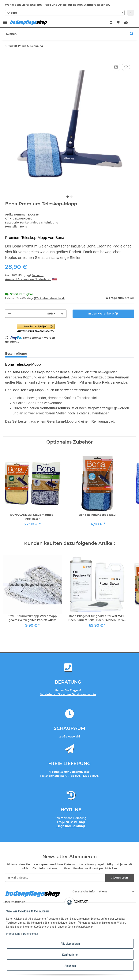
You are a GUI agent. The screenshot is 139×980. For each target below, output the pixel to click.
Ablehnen (70, 966)
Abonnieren (120, 878)
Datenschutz (31, 934)
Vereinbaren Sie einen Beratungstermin (68, 694)
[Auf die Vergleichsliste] (116, 67)
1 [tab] (68, 197)
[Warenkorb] (129, 23)
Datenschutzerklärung (80, 864)
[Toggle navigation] (5, 21)
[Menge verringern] (9, 314)
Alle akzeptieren (70, 944)
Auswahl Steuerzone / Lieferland (31, 279)
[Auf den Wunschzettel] (126, 67)
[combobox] (65, 13)
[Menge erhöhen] (62, 314)
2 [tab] (71, 197)
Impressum (13, 934)
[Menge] (29, 314)
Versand (38, 275)
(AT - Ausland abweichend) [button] (49, 298)
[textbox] (65, 13)
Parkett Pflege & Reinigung (39, 223)
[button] (111, 23)
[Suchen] (65, 34)
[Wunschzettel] (118, 23)
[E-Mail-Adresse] (55, 878)
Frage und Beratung (71, 826)
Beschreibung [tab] (16, 354)
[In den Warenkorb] (8, 58)
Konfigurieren (70, 955)
